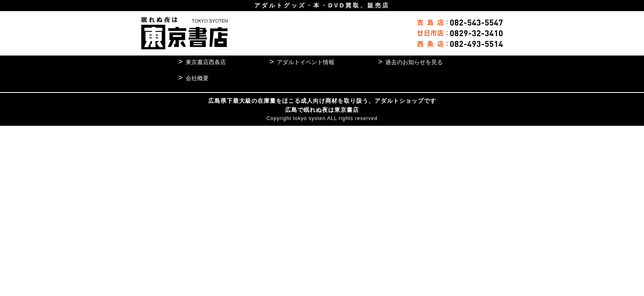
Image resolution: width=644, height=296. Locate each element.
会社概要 (198, 78)
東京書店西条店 (207, 62)
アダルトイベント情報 (304, 62)
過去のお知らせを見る (410, 62)
